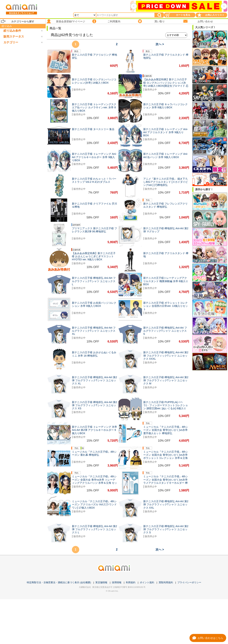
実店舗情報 (101, 582)
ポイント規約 (147, 582)
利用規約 (131, 582)
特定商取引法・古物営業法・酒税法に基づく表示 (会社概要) (59, 582)
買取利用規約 (166, 582)
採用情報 (117, 582)
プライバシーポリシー (189, 582)
